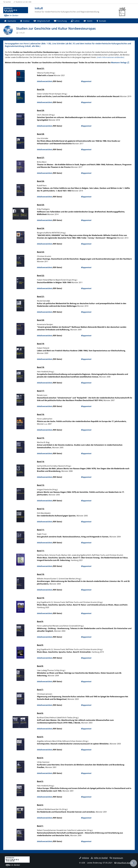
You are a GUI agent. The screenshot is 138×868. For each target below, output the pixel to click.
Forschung (60, 21)
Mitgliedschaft (42, 21)
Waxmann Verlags (119, 63)
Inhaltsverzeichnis (45, 81)
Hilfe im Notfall (99, 858)
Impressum (116, 858)
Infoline (84, 858)
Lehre (75, 21)
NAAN (88, 21)
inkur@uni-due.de (125, 863)
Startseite (10, 21)
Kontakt (101, 21)
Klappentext (86, 81)
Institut (25, 21)
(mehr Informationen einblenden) (111, 57)
